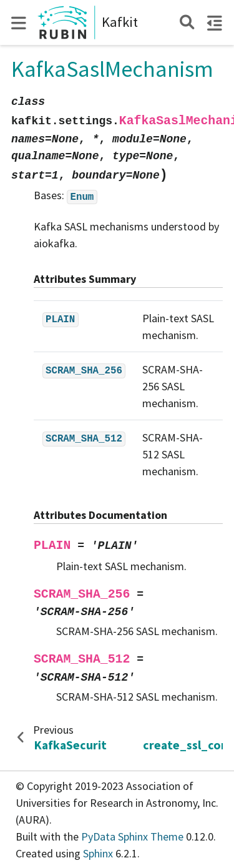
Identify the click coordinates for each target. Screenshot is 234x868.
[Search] (187, 22)
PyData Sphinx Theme (134, 836)
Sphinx (98, 853)
